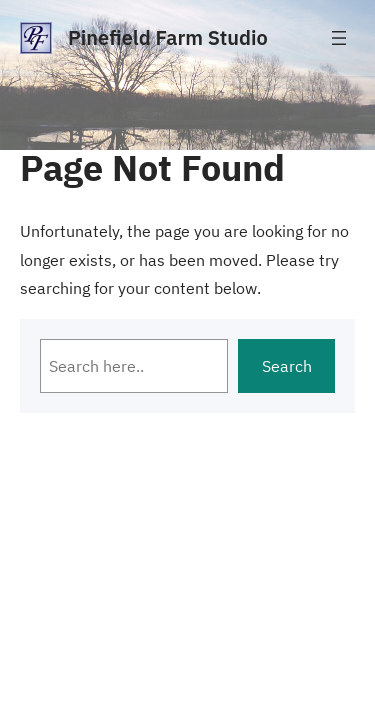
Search (287, 366)
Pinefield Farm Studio (168, 37)
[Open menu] (339, 38)
